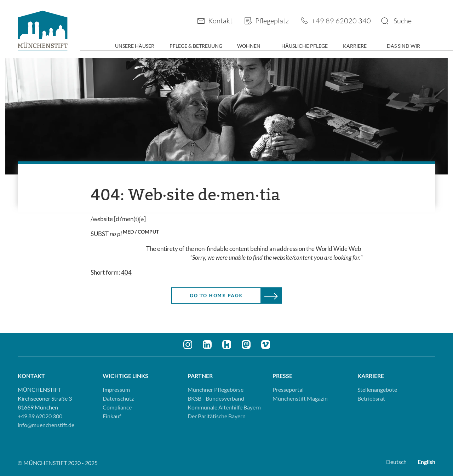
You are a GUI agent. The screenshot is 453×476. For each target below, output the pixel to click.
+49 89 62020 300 (40, 416)
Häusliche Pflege (305, 46)
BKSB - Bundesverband (216, 398)
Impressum (116, 389)
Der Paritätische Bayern (217, 416)
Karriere (355, 46)
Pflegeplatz (272, 21)
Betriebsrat (371, 398)
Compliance (117, 407)
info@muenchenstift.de (46, 425)
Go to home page (216, 296)
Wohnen (249, 46)
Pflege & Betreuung (196, 46)
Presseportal (288, 389)
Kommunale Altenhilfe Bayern (224, 407)
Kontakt (220, 21)
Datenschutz (118, 398)
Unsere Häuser (135, 46)
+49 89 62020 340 (341, 21)
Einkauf (112, 416)
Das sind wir (403, 46)
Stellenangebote (377, 389)
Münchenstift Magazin (300, 398)
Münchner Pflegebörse (216, 389)
